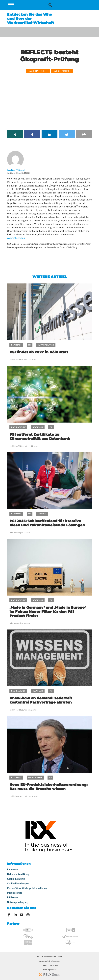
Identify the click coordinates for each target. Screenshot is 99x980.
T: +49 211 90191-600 (49, 965)
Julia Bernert (15, 533)
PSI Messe (12, 897)
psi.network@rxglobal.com (49, 961)
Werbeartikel (62, 71)
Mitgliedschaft (14, 893)
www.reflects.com (16, 238)
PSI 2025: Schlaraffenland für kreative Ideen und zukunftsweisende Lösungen (47, 523)
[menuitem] (90, 5)
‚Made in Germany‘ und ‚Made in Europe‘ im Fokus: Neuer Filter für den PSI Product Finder (48, 612)
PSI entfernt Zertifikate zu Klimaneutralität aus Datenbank (40, 437)
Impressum (13, 869)
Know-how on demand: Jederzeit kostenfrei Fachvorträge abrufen (41, 700)
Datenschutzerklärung (18, 874)
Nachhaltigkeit (38, 71)
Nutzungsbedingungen (19, 902)
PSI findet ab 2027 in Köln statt (39, 352)
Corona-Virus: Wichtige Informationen (27, 888)
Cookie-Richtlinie (16, 879)
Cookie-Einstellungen (18, 883)
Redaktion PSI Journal (18, 360)
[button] (15, 134)
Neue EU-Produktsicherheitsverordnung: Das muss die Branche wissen (48, 787)
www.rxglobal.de (50, 970)
